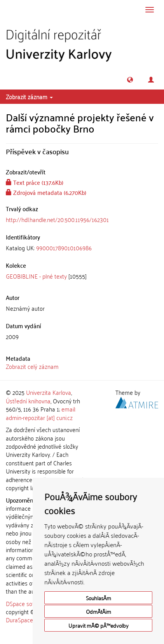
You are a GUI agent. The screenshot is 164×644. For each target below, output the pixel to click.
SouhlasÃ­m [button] (99, 598)
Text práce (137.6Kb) (35, 182)
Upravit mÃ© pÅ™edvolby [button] (99, 625)
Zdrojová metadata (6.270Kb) (46, 192)
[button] (130, 80)
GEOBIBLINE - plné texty (36, 276)
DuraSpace (19, 620)
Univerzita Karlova (49, 392)
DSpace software (27, 603)
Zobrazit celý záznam (32, 366)
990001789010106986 (64, 248)
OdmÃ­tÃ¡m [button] (99, 611)
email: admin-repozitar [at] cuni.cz (41, 413)
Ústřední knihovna (28, 401)
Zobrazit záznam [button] (29, 96)
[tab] (82, 248)
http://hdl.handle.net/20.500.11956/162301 (57, 219)
